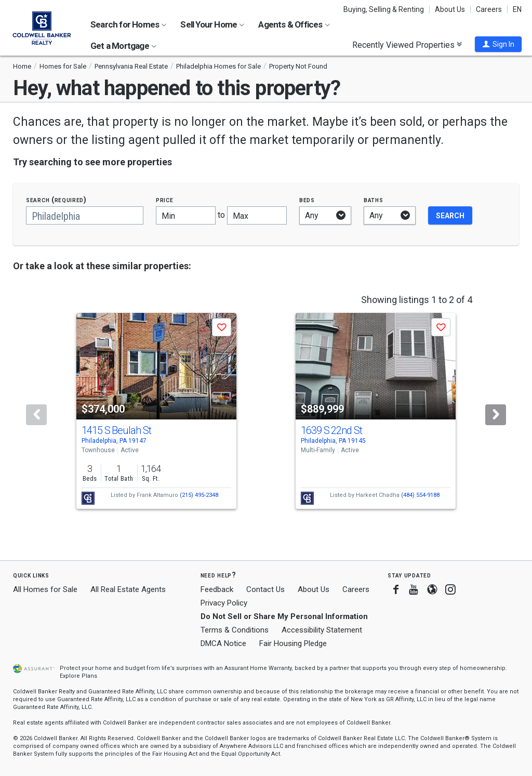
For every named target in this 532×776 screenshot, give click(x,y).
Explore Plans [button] (78, 676)
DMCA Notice (223, 643)
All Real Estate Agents (128, 589)
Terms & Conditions (235, 630)
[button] (498, 44)
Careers (489, 9)
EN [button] (517, 9)
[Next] (496, 415)
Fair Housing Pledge (293, 643)
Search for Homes (128, 24)
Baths (374, 200)
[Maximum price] (257, 215)
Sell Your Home (212, 24)
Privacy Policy (224, 603)
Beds (307, 200)
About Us (450, 9)
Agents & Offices (294, 24)
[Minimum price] (186, 215)
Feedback (217, 590)
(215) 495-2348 (199, 495)
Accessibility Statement (322, 630)
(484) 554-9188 (420, 495)
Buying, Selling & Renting (384, 9)
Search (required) (56, 200)
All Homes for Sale (45, 589)
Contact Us (265, 589)
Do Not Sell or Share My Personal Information (284, 616)
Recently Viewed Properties (407, 45)
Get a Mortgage (123, 46)
